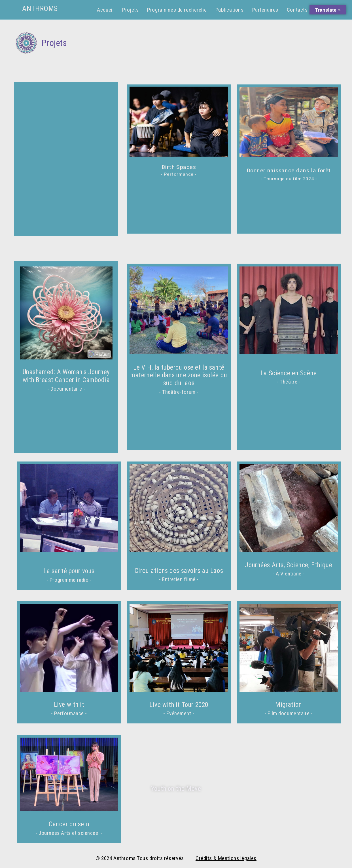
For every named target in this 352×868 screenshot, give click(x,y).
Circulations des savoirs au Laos (179, 571)
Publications (230, 10)
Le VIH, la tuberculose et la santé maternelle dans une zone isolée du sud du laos (179, 375)
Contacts (297, 10)
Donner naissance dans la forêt (289, 171)
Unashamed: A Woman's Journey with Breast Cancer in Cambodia (66, 376)
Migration (289, 705)
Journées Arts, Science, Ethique (289, 565)
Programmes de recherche (177, 10)
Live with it (69, 705)
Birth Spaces (179, 167)
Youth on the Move (176, 789)
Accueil (105, 10)
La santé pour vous (69, 571)
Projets (130, 10)
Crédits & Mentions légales (226, 858)
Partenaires (265, 10)
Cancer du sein (69, 824)
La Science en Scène (289, 373)
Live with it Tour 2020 (179, 705)
